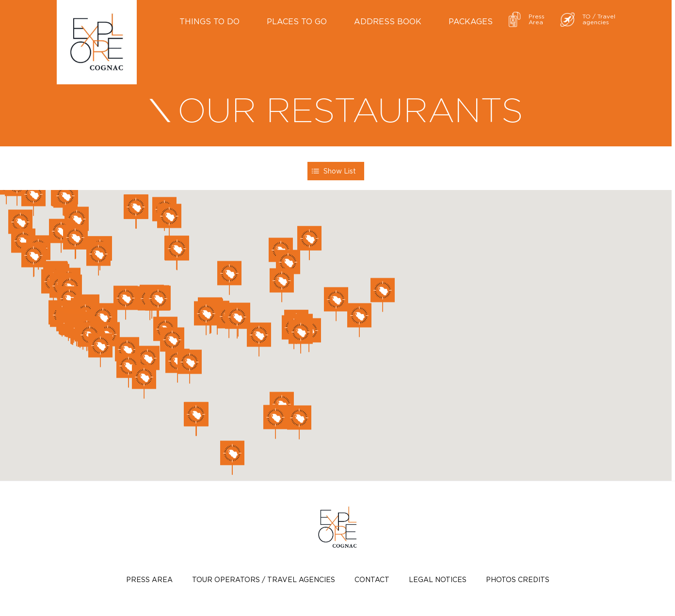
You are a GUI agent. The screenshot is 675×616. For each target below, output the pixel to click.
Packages (471, 21)
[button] (336, 304)
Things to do (209, 21)
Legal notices (438, 579)
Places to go (297, 21)
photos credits (518, 579)
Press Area (149, 579)
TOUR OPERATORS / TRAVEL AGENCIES (264, 579)
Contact (372, 579)
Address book (388, 21)
